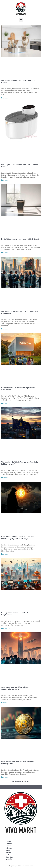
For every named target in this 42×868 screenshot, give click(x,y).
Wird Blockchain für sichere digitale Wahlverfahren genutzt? (15, 688)
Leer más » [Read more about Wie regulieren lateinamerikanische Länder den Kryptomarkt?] (5, 329)
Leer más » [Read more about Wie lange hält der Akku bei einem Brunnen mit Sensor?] (5, 180)
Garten (8, 846)
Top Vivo (9, 841)
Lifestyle (9, 848)
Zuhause (9, 844)
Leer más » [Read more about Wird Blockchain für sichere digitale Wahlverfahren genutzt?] (5, 703)
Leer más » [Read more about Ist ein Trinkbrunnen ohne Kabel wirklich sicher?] (5, 253)
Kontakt (9, 859)
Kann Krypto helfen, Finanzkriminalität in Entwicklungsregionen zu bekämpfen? (18, 537)
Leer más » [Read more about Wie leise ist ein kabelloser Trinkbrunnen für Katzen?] (5, 98)
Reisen (8, 853)
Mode (8, 850)
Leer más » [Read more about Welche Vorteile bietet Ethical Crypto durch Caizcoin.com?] (5, 403)
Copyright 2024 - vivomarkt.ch (21, 866)
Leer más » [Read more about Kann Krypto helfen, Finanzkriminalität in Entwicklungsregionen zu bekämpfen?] (5, 554)
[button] (21, 20)
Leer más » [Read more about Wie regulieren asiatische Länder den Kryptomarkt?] (5, 628)
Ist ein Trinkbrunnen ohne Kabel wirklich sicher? (20, 239)
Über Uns (9, 857)
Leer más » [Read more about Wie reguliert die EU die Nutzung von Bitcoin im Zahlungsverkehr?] (5, 478)
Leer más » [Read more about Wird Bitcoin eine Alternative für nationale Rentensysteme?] (5, 777)
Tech (7, 855)
